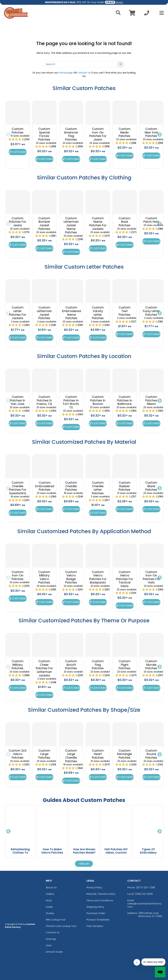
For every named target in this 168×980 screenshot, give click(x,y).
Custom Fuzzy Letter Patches (151, 311)
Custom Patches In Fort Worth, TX (71, 402)
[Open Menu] (161, 13)
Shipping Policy (95, 907)
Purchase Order (96, 913)
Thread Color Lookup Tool (61, 926)
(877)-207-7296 (146, 887)
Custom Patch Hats (151, 220)
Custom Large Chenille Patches (71, 756)
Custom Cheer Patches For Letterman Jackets (44, 668)
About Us (51, 887)
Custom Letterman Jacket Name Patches (71, 225)
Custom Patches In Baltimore (125, 400)
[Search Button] (121, 64)
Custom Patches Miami (151, 400)
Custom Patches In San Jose (18, 400)
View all (84, 864)
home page (66, 73)
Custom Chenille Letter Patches (98, 488)
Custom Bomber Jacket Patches (44, 224)
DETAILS (119, 2)
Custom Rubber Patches (125, 486)
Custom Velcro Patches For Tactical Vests (125, 579)
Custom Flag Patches (98, 665)
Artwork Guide (54, 952)
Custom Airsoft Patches (71, 665)
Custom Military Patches (18, 665)
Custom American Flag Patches (71, 134)
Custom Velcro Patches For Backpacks (98, 577)
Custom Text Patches (125, 311)
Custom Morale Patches (151, 665)
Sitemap (51, 939)
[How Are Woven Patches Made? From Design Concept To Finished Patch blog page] (84, 825)
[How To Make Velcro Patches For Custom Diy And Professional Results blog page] (52, 825)
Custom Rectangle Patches (125, 754)
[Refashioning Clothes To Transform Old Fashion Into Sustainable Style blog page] (20, 825)
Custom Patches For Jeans (18, 222)
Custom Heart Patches (98, 754)
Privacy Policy (94, 887)
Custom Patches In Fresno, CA (44, 400)
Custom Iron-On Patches (18, 575)
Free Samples (95, 926)
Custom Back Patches (125, 222)
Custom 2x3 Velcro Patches (18, 754)
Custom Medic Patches (125, 132)
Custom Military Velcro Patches (44, 577)
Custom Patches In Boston (98, 400)
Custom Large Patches (44, 754)
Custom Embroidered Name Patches (71, 313)
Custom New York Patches (151, 132)
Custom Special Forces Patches (44, 134)
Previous (8, 135)
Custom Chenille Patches (71, 486)
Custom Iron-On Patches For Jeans (98, 134)
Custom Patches (18, 131)
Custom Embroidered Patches (45, 486)
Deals (49, 907)
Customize (18, 152)
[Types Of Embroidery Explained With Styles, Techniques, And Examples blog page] (148, 825)
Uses (49, 945)
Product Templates (98, 920)
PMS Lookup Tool (56, 920)
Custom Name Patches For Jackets (98, 224)
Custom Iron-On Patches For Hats (151, 577)
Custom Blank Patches (151, 486)
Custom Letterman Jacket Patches (44, 313)
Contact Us (84, 73)
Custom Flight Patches (125, 665)
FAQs (49, 900)
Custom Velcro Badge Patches (71, 577)
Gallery (50, 894)
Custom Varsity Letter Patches (98, 313)
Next (160, 135)
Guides (50, 913)
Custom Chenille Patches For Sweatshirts (18, 488)
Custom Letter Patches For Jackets (18, 313)
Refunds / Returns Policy (101, 894)
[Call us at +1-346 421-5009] (147, 14)
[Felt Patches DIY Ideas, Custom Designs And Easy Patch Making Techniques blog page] (116, 825)
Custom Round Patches (151, 754)
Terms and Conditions (100, 900)
